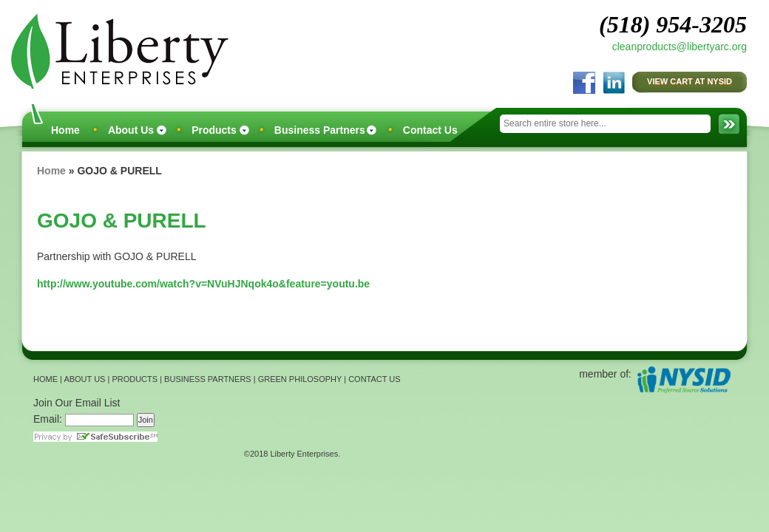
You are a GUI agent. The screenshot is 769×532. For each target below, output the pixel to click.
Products (214, 130)
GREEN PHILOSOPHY (300, 379)
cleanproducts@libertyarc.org (680, 47)
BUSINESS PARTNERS (208, 379)
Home (65, 130)
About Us (131, 130)
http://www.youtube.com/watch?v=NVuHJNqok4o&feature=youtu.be (203, 284)
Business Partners (320, 130)
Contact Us (430, 130)
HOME (45, 379)
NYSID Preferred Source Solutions (684, 379)
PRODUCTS (135, 379)
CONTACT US (375, 379)
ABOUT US (84, 379)
